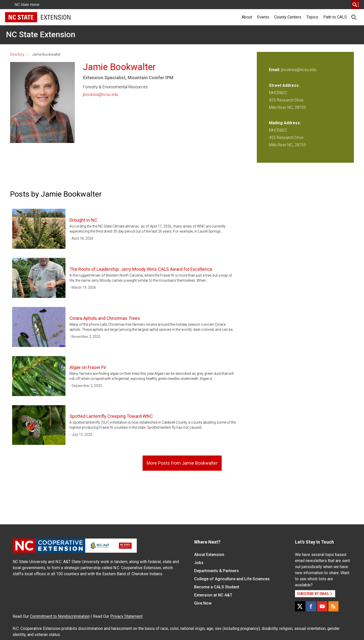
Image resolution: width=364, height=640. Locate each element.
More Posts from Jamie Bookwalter (182, 463)
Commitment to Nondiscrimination (60, 616)
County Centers (288, 17)
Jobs (199, 563)
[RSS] (333, 606)
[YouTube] (322, 606)
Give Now (203, 603)
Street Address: (284, 85)
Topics (312, 17)
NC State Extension (41, 34)
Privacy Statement (126, 616)
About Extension (209, 555)
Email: (275, 70)
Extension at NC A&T (213, 595)
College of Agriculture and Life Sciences (232, 579)
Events (263, 17)
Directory (17, 54)
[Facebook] (311, 606)
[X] (300, 606)
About (247, 17)
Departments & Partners (217, 571)
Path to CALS (335, 17)
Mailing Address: (285, 123)
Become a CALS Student (217, 587)
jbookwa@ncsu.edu (100, 95)
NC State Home (27, 5)
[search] (356, 5)
